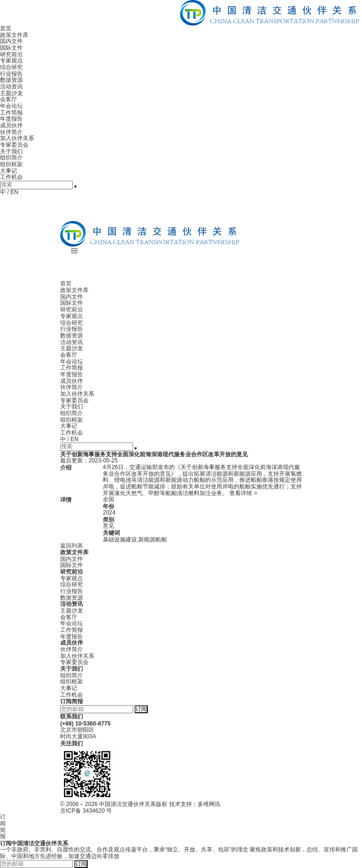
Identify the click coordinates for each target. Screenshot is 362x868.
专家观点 (11, 61)
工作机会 (11, 177)
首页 (6, 28)
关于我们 (11, 151)
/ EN (13, 192)
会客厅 (9, 99)
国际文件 (11, 48)
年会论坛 (11, 106)
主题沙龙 (11, 93)
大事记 (9, 171)
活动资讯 (11, 87)
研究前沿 (11, 54)
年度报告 (11, 119)
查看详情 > (243, 493)
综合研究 (11, 67)
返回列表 (72, 546)
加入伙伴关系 (17, 138)
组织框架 (11, 164)
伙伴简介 (11, 132)
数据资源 (11, 80)
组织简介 (11, 158)
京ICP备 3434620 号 (86, 811)
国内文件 (11, 41)
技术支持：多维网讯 (195, 804)
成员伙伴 (11, 125)
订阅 (141, 709)
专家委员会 (14, 145)
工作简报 (11, 113)
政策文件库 (14, 35)
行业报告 (11, 74)
